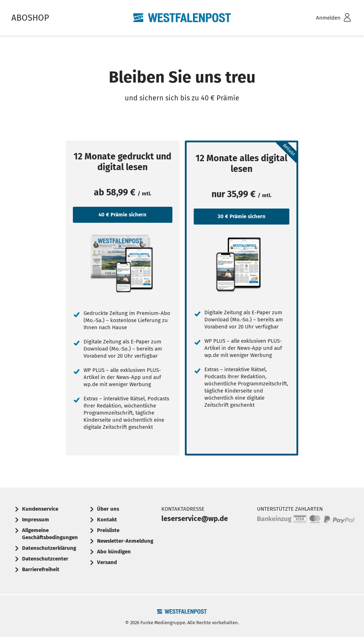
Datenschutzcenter (45, 559)
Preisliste (108, 530)
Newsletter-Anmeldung (125, 541)
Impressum (36, 520)
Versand (107, 562)
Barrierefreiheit (41, 569)
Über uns (108, 509)
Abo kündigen (114, 552)
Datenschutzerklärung (49, 548)
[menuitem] (324, 18)
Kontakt (107, 520)
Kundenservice (40, 509)
